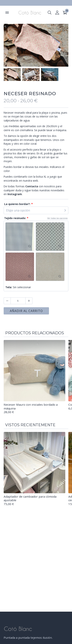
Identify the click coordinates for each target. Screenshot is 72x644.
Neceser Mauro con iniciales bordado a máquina (31, 406)
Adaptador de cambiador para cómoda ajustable (30, 498)
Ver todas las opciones (57, 218)
